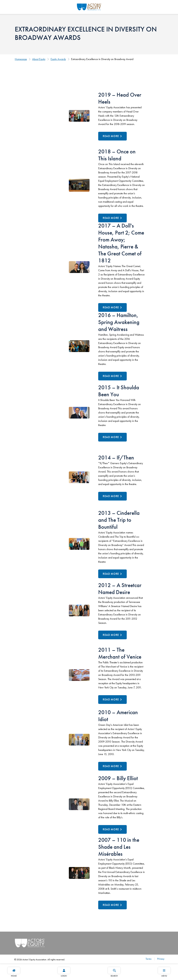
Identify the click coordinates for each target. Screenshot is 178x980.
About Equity (39, 59)
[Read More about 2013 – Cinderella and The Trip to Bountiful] (112, 574)
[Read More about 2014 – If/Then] (112, 496)
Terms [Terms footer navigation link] (149, 959)
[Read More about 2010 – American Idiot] (112, 766)
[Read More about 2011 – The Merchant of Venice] (112, 700)
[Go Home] (89, 6)
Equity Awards (58, 59)
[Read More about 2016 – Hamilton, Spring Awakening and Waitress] (112, 376)
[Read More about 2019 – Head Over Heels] (112, 136)
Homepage (21, 59)
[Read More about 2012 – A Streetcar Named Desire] (112, 635)
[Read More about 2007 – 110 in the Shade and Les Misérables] (112, 905)
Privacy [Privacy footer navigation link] (161, 959)
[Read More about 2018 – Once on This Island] (112, 218)
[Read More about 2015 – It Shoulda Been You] (112, 437)
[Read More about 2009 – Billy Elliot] (112, 829)
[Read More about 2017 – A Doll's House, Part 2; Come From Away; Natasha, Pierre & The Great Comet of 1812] (112, 307)
